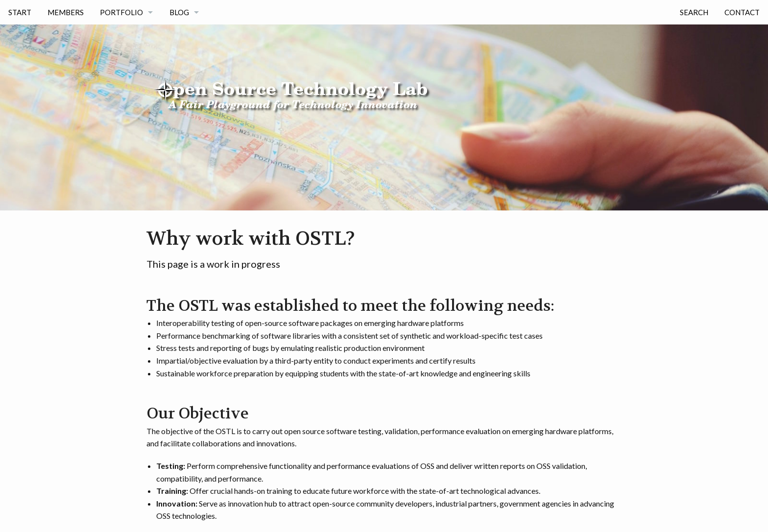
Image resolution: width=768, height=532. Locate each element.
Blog (179, 12)
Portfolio (121, 12)
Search (694, 12)
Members (66, 12)
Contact (742, 12)
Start (20, 12)
